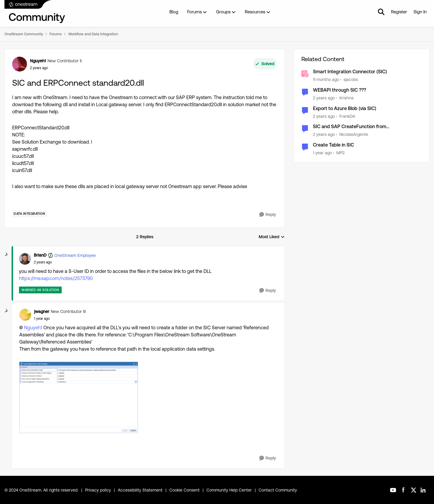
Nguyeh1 (33, 328)
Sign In (420, 12)
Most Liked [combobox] (272, 237)
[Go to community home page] (35, 12)
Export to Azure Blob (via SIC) (345, 108)
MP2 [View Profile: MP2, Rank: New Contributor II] (340, 153)
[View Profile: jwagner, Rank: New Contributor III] (25, 315)
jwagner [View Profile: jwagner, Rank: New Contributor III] (42, 311)
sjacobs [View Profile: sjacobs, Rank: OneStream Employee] (351, 80)
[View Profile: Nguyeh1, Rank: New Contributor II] (20, 64)
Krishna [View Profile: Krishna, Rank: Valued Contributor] (346, 98)
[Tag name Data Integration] (29, 214)
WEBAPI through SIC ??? (340, 90)
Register (399, 12)
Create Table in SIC (333, 145)
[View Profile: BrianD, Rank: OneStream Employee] (25, 259)
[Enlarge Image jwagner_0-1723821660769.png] (79, 398)
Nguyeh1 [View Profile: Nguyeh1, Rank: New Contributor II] (38, 61)
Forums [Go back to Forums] (56, 34)
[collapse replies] (7, 255)
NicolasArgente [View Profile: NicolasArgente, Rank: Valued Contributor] (354, 134)
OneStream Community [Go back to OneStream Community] (24, 34)
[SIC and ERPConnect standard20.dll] (43, 262)
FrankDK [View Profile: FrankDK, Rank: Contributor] (347, 116)
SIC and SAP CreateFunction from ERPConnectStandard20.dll (350, 127)
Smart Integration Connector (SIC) (350, 72)
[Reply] (268, 215)
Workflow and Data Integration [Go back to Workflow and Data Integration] (93, 34)
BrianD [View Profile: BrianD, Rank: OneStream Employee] (40, 255)
